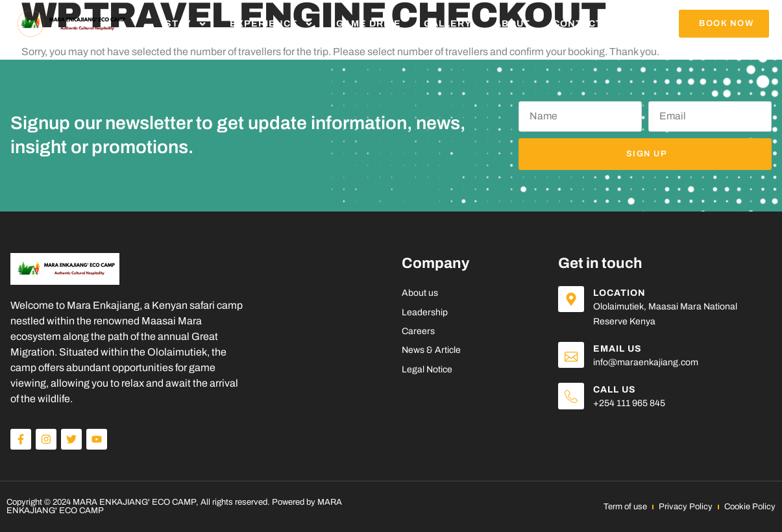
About (512, 24)
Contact (578, 24)
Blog (639, 24)
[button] (724, 24)
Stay (186, 24)
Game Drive (369, 24)
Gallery (448, 24)
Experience (272, 24)
